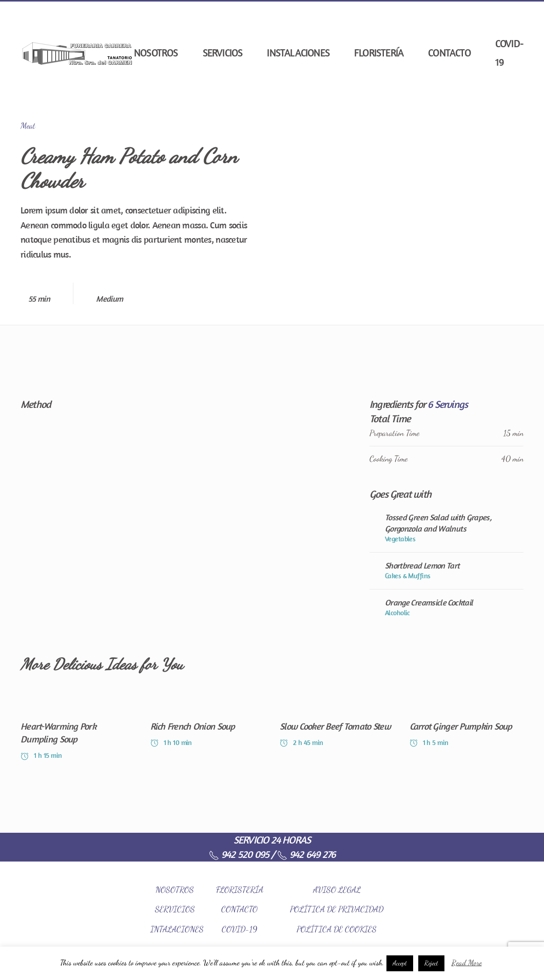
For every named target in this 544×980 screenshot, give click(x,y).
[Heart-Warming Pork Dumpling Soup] (78, 728)
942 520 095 (239, 854)
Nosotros (156, 53)
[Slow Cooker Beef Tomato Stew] (337, 728)
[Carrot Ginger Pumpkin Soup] (467, 728)
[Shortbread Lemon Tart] (446, 571)
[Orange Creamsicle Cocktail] (446, 607)
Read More (467, 963)
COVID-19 (509, 53)
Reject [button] (431, 963)
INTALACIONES (177, 929)
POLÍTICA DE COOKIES (337, 929)
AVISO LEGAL (337, 889)
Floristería (379, 53)
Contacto (449, 53)
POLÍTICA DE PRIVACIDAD (337, 909)
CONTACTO (239, 909)
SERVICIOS (175, 909)
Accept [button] (400, 963)
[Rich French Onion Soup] (208, 728)
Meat (28, 125)
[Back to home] (77, 53)
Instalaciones (298, 53)
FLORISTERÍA (240, 889)
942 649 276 (306, 854)
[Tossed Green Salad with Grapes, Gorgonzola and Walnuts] (446, 528)
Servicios (223, 53)
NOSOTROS (175, 889)
